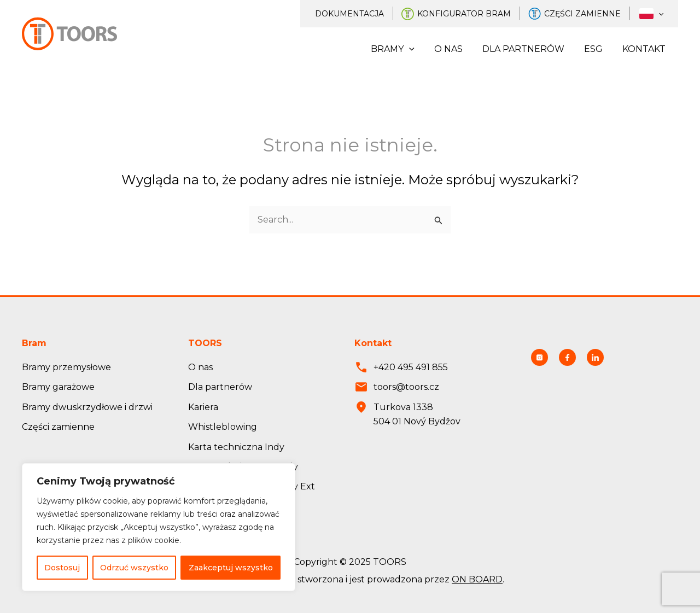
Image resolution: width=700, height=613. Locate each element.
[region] (159, 527)
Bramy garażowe (58, 387)
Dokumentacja (358, 14)
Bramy (402, 49)
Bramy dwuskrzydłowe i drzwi (87, 407)
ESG (597, 49)
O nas (456, 49)
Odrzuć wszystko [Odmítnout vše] (134, 568)
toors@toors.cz (406, 387)
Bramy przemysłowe (66, 367)
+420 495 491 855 (411, 367)
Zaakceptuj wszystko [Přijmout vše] (231, 568)
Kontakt (645, 49)
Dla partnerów (529, 49)
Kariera (203, 407)
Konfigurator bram (471, 14)
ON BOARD (477, 580)
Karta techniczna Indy (236, 447)
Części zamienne (587, 14)
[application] (660, 14)
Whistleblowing (223, 427)
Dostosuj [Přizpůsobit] (62, 568)
